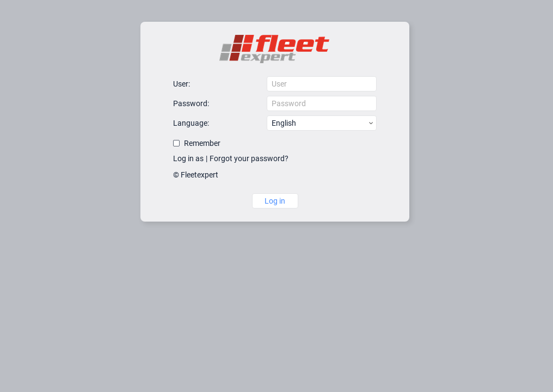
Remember (202, 143)
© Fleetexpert (196, 175)
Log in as (188, 158)
